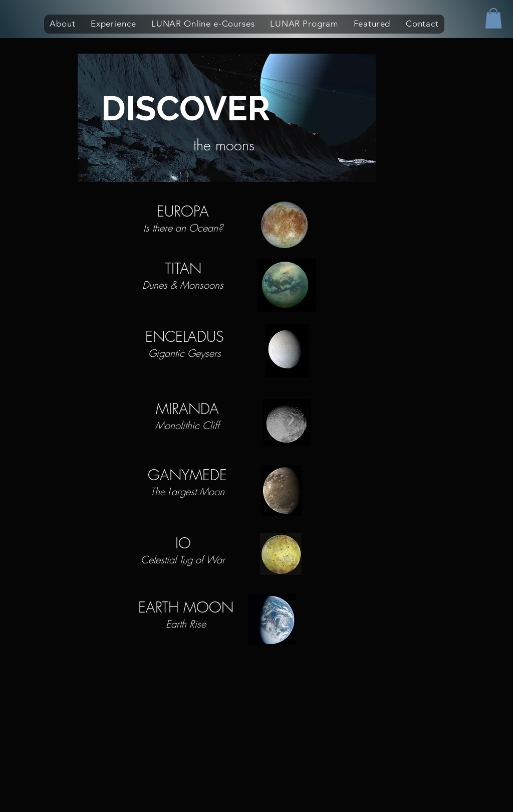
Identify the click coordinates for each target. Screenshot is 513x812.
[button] (63, 24)
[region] (227, 119)
